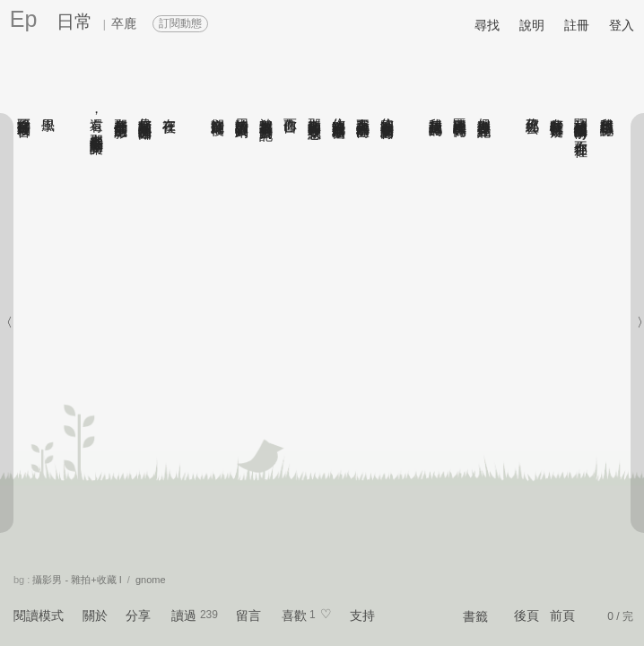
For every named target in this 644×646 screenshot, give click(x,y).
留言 (248, 615)
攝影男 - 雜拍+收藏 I (77, 580)
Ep (24, 19)
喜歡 (294, 615)
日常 (74, 22)
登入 (622, 25)
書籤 (475, 616)
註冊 (577, 25)
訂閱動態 (180, 23)
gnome (151, 580)
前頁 (562, 615)
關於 (95, 615)
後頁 (527, 615)
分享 (138, 615)
